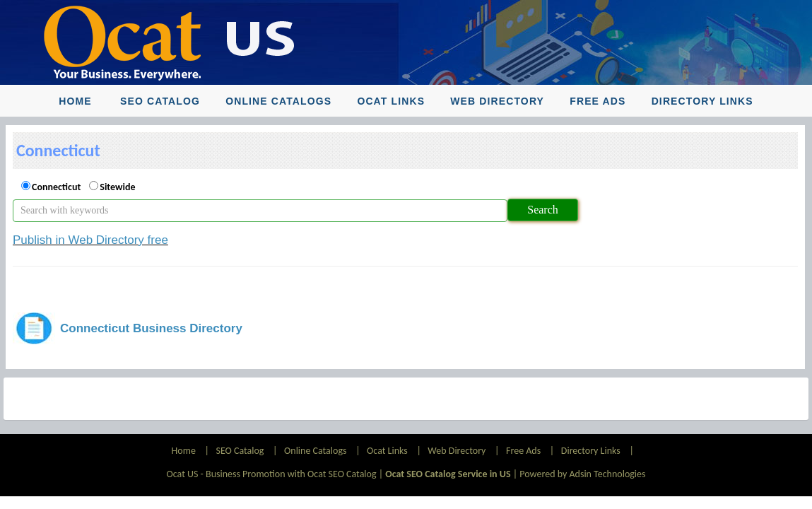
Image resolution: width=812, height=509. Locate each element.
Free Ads (598, 101)
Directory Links (702, 101)
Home (75, 101)
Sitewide (117, 187)
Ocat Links (391, 101)
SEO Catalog (160, 101)
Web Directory (497, 101)
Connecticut (56, 187)
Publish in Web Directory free (90, 240)
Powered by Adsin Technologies (582, 474)
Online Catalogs (278, 101)
